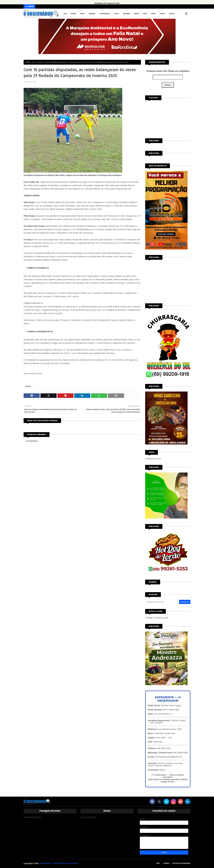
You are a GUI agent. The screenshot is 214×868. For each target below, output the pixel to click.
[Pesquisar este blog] (162, 602)
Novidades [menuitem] (127, 14)
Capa (158, 863)
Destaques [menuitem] (92, 14)
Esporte (40, 62)
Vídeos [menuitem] (153, 14)
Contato (166, 863)
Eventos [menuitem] (172, 14)
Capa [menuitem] (65, 14)
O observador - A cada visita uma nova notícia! (58, 863)
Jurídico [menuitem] (162, 14)
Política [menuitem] (73, 14)
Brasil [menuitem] (145, 14)
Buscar (168, 85)
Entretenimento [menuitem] (105, 14)
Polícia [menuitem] (82, 14)
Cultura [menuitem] (116, 14)
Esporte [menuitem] (137, 14)
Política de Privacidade (181, 863)
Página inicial (31, 62)
